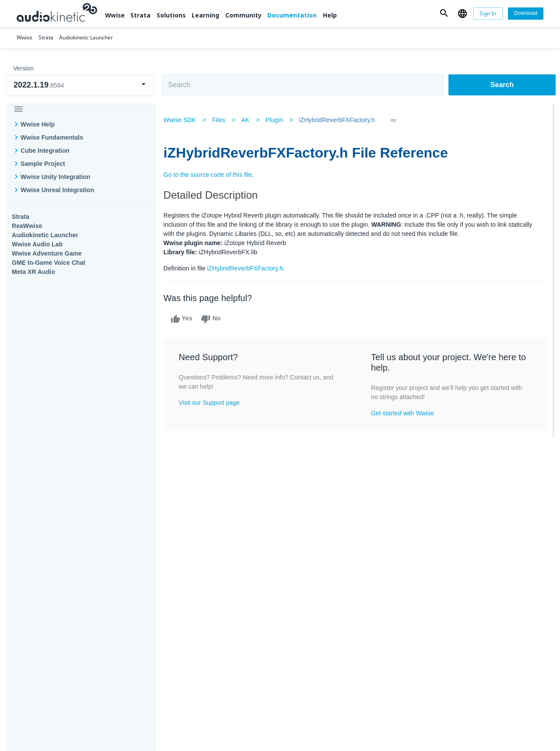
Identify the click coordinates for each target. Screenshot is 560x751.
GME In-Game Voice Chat (49, 263)
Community (243, 15)
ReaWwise (27, 226)
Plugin (277, 120)
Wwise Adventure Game (47, 253)
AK (248, 120)
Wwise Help (38, 124)
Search (502, 85)
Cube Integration (45, 151)
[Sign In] (488, 14)
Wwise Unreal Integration (57, 190)
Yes (184, 319)
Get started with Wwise (403, 413)
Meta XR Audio (33, 272)
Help (330, 15)
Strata (140, 15)
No (213, 319)
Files (221, 120)
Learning (205, 15)
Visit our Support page (212, 403)
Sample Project (43, 164)
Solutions (171, 15)
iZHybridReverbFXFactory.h (339, 120)
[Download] (526, 14)
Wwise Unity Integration (56, 177)
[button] (444, 13)
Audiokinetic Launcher (45, 235)
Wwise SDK (182, 120)
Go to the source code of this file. (211, 175)
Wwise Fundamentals (52, 137)
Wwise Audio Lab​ (37, 244)
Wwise (115, 15)
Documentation (292, 15)
